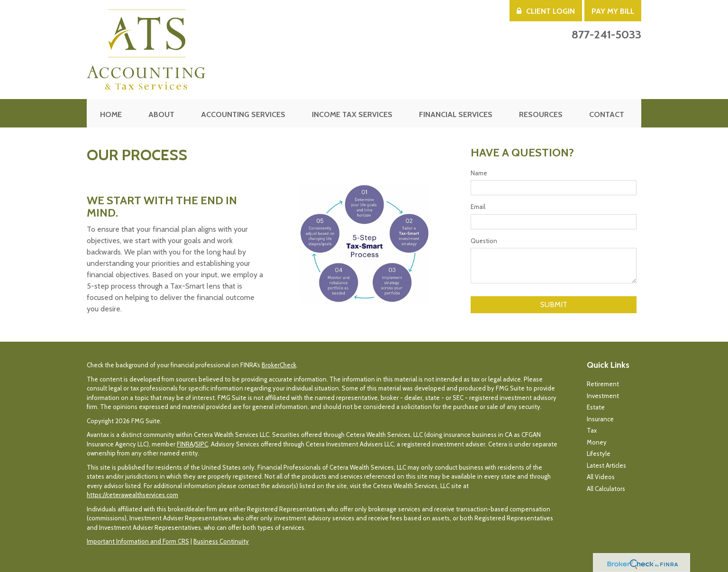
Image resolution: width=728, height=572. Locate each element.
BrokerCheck (279, 365)
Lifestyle (599, 454)
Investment (603, 396)
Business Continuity (221, 541)
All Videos (601, 477)
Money (597, 442)
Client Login (546, 11)
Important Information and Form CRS (138, 541)
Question (484, 241)
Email (478, 207)
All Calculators (606, 489)
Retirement (603, 384)
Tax (592, 430)
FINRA (185, 444)
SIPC (202, 444)
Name (479, 173)
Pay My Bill (613, 11)
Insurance (600, 419)
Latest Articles (606, 465)
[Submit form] (554, 305)
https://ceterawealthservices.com (132, 495)
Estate (596, 407)
